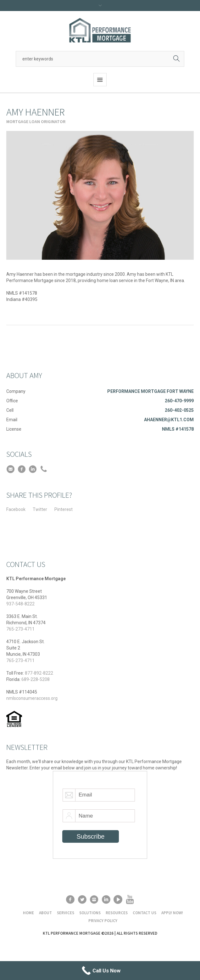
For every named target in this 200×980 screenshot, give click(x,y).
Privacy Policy (103, 921)
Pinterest (64, 509)
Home (28, 913)
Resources (117, 913)
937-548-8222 (20, 604)
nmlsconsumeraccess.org (32, 698)
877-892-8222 (39, 673)
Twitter (40, 509)
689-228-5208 (36, 679)
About (45, 913)
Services (66, 913)
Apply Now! (172, 913)
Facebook (16, 509)
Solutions (90, 913)
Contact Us (144, 913)
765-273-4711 (20, 629)
